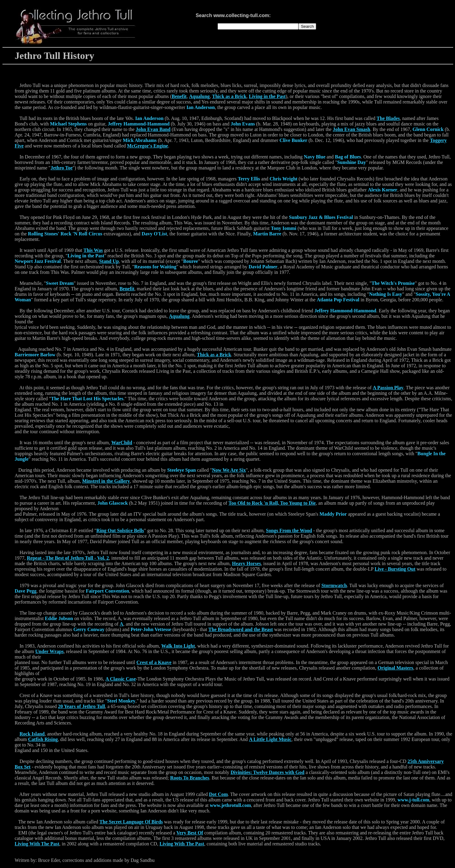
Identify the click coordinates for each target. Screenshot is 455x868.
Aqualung (199, 96)
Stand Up (109, 261)
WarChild (122, 443)
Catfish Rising (43, 739)
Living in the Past (267, 96)
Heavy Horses (246, 563)
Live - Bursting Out (395, 569)
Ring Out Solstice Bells (120, 530)
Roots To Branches (190, 778)
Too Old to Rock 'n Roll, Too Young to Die (272, 503)
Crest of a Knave (154, 662)
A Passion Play (388, 388)
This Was (93, 250)
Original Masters (395, 668)
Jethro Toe (62, 168)
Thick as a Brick (229, 96)
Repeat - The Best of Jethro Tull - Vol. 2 (68, 558)
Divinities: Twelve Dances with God (267, 772)
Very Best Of (190, 833)
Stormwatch (334, 585)
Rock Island (32, 734)
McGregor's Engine (147, 146)
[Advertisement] (374, 26)
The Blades (388, 118)
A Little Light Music (270, 739)
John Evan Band (153, 129)
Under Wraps (50, 651)
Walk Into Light (178, 646)
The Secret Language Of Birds (131, 822)
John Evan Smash (351, 129)
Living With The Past (37, 844)
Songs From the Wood (289, 530)
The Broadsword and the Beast (241, 629)
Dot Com (218, 794)
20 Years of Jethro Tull (81, 706)
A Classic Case (121, 679)
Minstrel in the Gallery (106, 481)
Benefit (179, 96)
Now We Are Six (229, 470)
